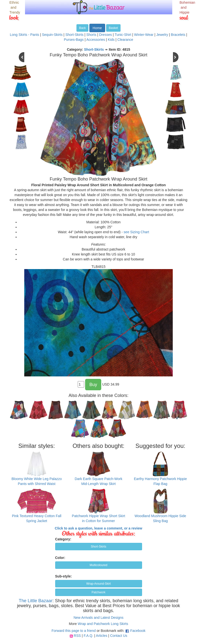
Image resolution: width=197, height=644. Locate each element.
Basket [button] (113, 28)
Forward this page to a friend (74, 631)
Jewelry (162, 35)
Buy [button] (93, 385)
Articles (102, 636)
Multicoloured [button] (98, 565)
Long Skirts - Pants (25, 35)
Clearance (125, 40)
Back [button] (83, 28)
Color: (60, 558)
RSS (77, 636)
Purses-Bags (74, 40)
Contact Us (119, 636)
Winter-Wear (144, 35)
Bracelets (178, 35)
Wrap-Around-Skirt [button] (98, 584)
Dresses (106, 35)
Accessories (96, 40)
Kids (111, 40)
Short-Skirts (74, 35)
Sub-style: (64, 576)
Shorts (91, 35)
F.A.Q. (88, 636)
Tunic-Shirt (123, 35)
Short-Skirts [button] (99, 547)
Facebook (138, 631)
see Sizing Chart (136, 232)
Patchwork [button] (98, 592)
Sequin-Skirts (52, 35)
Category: (63, 539)
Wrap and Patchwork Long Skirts (103, 624)
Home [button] (97, 28)
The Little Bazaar (36, 601)
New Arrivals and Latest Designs (98, 618)
